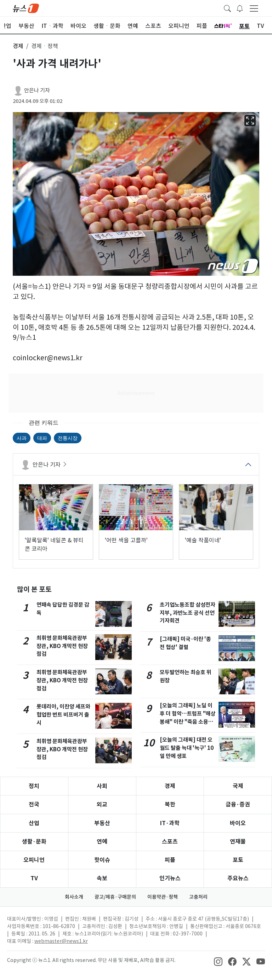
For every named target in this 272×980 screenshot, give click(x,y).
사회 (102, 786)
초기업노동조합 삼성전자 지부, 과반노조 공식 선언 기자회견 (188, 613)
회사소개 (74, 897)
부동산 (102, 823)
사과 (22, 438)
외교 (102, 804)
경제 (170, 786)
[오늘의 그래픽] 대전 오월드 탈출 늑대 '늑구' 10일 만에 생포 (187, 748)
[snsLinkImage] (218, 961)
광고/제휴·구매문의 (115, 897)
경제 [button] (18, 46)
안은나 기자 (37, 90)
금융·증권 (238, 804)
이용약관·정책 (163, 897)
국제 (238, 786)
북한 (170, 804)
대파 (42, 438)
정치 (34, 786)
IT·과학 (170, 823)
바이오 (238, 823)
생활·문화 (34, 842)
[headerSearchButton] (227, 8)
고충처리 (198, 897)
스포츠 (170, 842)
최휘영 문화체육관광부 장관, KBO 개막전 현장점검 (62, 646)
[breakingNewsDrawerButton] (240, 8)
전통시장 (68, 438)
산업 (34, 823)
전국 (34, 804)
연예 (102, 842)
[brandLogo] (26, 8)
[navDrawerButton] (254, 8)
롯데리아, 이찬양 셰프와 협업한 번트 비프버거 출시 (63, 715)
